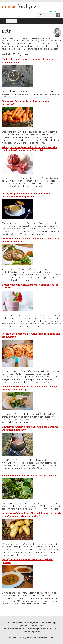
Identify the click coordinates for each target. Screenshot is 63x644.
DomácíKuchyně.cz (14, 622)
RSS (25, 628)
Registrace (58, 11)
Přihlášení (50, 11)
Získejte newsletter (12, 628)
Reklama (54, 628)
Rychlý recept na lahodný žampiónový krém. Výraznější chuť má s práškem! (26, 195)
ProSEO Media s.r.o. (45, 637)
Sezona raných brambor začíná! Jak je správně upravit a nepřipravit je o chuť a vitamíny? (31, 515)
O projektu (43, 628)
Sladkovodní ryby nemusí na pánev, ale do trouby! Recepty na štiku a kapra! (29, 388)
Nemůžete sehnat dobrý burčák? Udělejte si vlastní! (30, 476)
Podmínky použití (31, 631)
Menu (12, 21)
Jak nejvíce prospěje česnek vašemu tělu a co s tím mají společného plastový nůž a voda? (29, 149)
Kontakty (32, 628)
